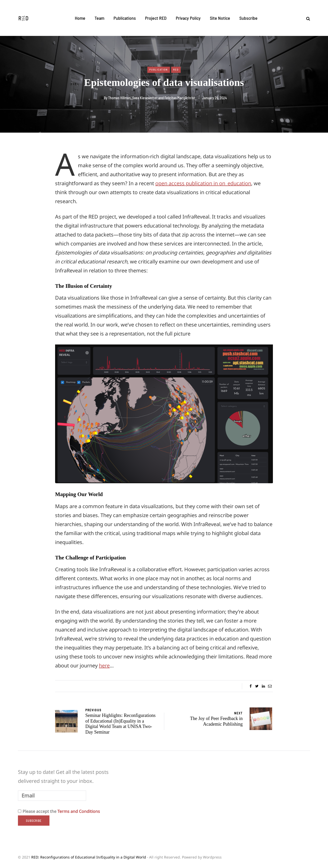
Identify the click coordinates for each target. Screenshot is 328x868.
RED (176, 70)
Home (80, 18)
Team (99, 18)
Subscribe (248, 18)
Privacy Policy (188, 18)
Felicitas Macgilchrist (180, 98)
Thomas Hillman (119, 98)
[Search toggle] (306, 18)
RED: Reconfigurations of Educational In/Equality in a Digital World (89, 857)
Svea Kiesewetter (145, 98)
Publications (125, 18)
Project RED (156, 18)
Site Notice (220, 18)
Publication (159, 70)
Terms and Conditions (79, 811)
